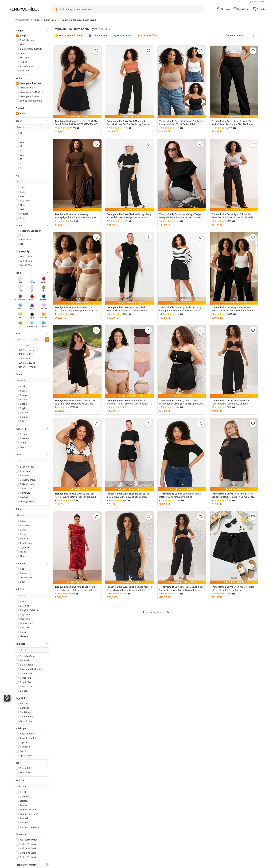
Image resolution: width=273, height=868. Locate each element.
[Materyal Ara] (32, 786)
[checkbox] (20, 280)
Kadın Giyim (50, 20)
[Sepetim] (259, 9)
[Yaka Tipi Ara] (32, 650)
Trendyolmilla (22, 20)
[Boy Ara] (32, 182)
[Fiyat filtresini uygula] (47, 340)
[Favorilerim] (241, 9)
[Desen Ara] (32, 380)
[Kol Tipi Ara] (32, 595)
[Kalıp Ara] (32, 515)
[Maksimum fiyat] (37, 340)
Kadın (37, 20)
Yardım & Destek (259, 2)
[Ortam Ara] (32, 461)
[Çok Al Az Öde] (147, 36)
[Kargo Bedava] (98, 36)
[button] (32, 31)
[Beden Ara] (32, 127)
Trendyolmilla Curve (67, 29)
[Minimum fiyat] (21, 340)
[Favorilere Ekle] (96, 51)
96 (167, 612)
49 (158, 612)
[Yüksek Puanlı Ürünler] (69, 36)
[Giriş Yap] (223, 9)
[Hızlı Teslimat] (122, 36)
